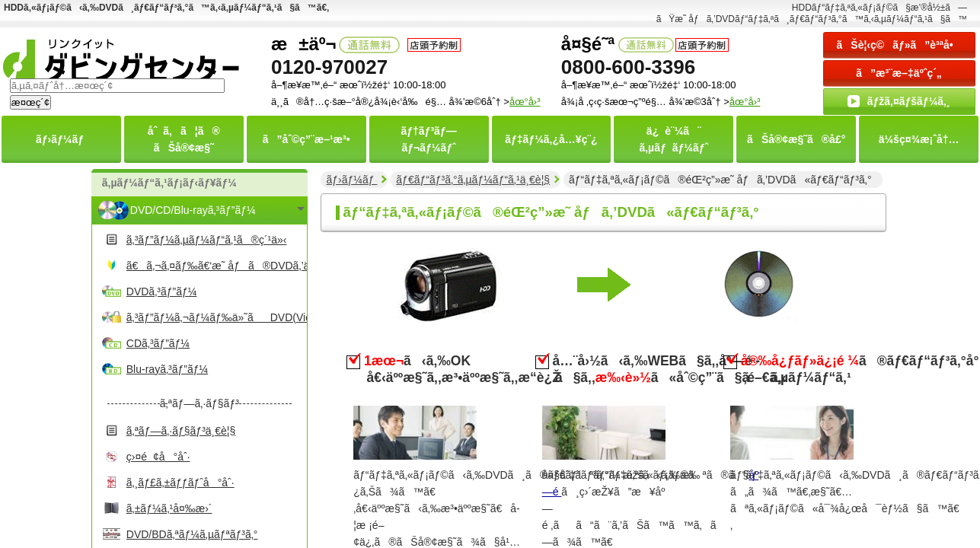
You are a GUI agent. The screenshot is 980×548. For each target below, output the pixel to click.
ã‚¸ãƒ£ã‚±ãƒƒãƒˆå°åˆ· (180, 483)
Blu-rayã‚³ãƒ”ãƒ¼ (167, 369)
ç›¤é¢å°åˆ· (158, 457)
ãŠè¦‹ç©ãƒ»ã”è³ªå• (899, 45)
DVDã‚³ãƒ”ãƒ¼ (162, 292)
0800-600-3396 (628, 67)
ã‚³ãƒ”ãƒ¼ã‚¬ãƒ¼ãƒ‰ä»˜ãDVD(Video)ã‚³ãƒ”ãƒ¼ (215, 317)
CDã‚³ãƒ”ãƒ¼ (158, 343)
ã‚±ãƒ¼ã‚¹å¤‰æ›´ (169, 508)
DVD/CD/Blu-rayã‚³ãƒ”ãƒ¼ (193, 210)
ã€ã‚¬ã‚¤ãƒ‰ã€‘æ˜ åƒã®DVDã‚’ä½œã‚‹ (215, 266)
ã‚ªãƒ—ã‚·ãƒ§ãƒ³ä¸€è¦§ (181, 431)
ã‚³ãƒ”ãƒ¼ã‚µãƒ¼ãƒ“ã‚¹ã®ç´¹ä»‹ (207, 240)
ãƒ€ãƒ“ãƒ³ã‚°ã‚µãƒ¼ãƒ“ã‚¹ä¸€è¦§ (473, 180)
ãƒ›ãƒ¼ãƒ (351, 180)
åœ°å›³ (745, 102)
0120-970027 (329, 67)
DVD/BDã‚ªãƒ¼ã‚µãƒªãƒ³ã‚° (192, 534)
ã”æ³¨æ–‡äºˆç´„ (899, 73)
